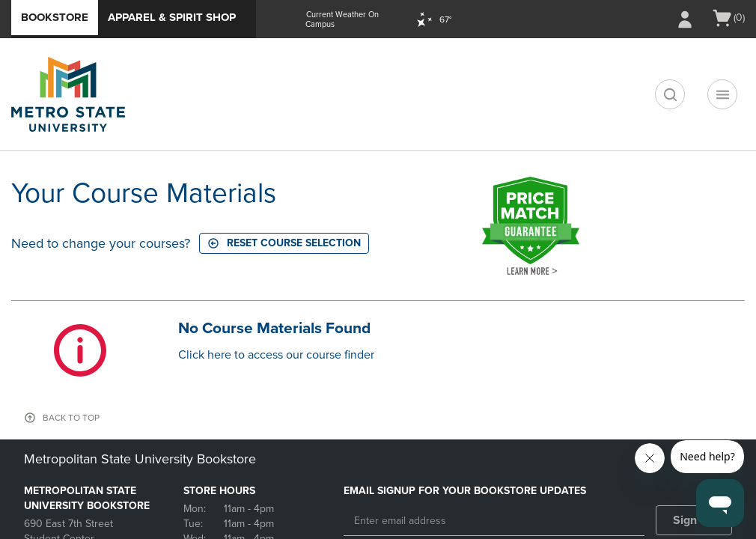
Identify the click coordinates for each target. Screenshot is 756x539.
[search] (670, 94)
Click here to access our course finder (276, 355)
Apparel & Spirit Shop (172, 17)
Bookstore (55, 17)
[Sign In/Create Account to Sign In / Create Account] (685, 19)
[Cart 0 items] (728, 18)
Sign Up (694, 520)
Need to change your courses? (101, 243)
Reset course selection (284, 243)
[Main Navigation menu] (722, 94)
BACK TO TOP (71, 418)
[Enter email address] (494, 521)
